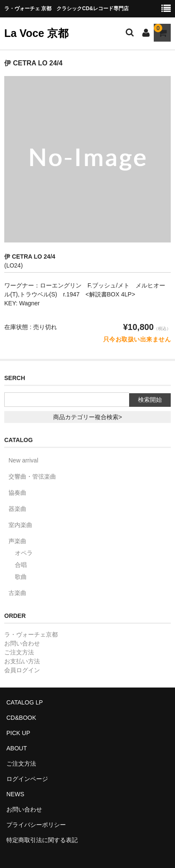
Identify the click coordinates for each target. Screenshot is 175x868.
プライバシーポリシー (36, 825)
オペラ (24, 553)
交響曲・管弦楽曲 (32, 476)
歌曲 (21, 577)
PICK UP (18, 733)
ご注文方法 (19, 652)
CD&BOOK (21, 718)
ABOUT (17, 748)
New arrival (23, 460)
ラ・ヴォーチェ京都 (31, 634)
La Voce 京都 (36, 33)
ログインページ (27, 779)
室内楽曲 (20, 525)
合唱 (21, 565)
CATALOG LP (25, 702)
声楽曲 (17, 541)
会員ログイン (22, 670)
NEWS (15, 794)
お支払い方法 (22, 661)
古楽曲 (17, 593)
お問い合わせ (22, 643)
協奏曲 (17, 493)
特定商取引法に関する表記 (42, 840)
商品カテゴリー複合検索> (87, 417)
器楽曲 (17, 509)
